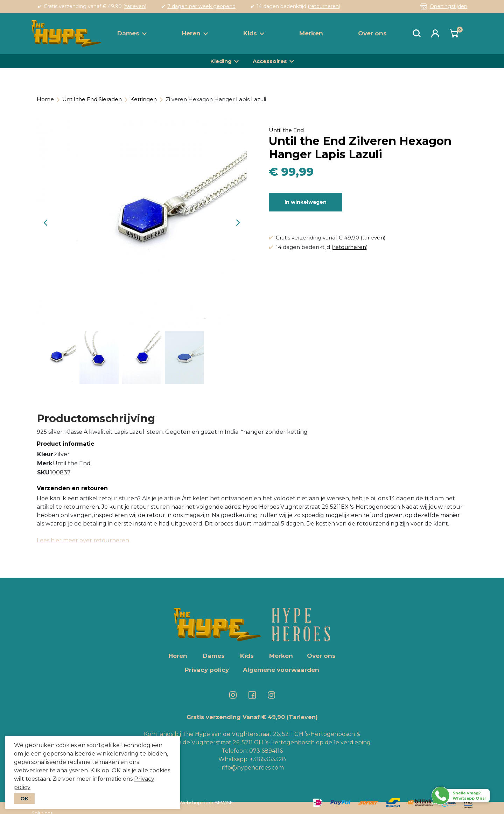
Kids (254, 33)
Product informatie (66, 444)
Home (45, 99)
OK (24, 799)
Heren (195, 33)
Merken (311, 33)
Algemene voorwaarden (281, 670)
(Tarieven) (302, 717)
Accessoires (270, 61)
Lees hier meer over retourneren (83, 540)
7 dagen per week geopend (201, 6)
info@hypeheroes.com (252, 768)
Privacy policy (207, 670)
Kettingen (143, 99)
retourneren (324, 6)
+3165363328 (267, 759)
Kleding (221, 61)
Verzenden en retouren (72, 488)
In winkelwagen (306, 202)
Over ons (372, 33)
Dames (132, 33)
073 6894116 (266, 751)
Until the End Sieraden (92, 99)
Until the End (286, 130)
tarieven (135, 6)
